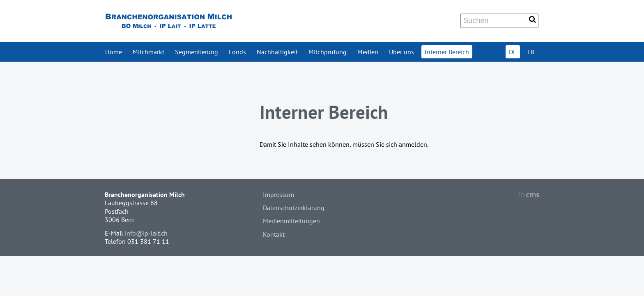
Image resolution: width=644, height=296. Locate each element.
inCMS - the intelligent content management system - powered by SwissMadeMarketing (529, 196)
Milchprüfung (328, 52)
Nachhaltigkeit (277, 52)
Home (114, 52)
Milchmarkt (148, 52)
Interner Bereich (447, 52)
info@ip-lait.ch (146, 233)
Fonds (237, 52)
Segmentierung (197, 52)
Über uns (401, 52)
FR (531, 52)
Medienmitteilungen (291, 221)
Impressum (278, 194)
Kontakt (274, 234)
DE (513, 52)
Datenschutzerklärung (294, 208)
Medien (368, 52)
